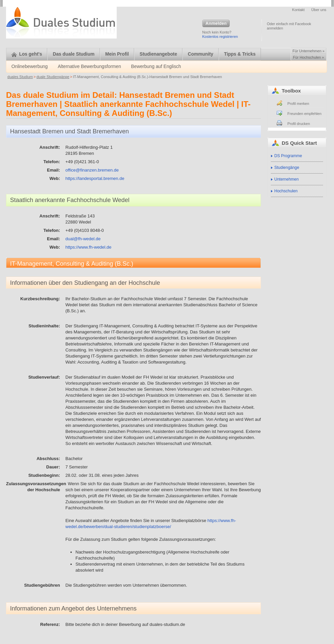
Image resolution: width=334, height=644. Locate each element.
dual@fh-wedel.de (83, 239)
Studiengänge (287, 168)
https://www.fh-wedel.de (88, 247)
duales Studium (20, 77)
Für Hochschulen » (309, 57)
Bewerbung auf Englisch (156, 67)
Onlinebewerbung (30, 67)
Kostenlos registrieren (220, 37)
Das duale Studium (73, 54)
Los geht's (27, 54)
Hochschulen (286, 191)
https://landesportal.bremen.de (95, 178)
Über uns (319, 10)
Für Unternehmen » (308, 51)
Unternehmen (287, 179)
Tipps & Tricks (240, 54)
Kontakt (298, 10)
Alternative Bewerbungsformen (89, 67)
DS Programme (288, 156)
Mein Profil (117, 54)
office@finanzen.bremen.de (92, 170)
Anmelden (216, 24)
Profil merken (298, 104)
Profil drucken (299, 124)
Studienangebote (158, 54)
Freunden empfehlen (304, 114)
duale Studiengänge (53, 77)
